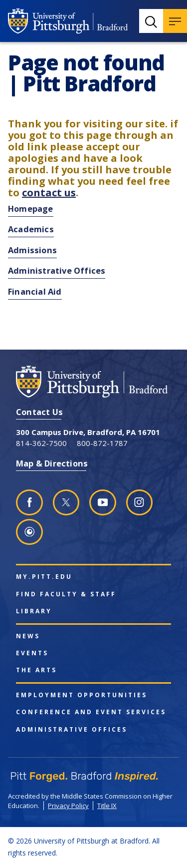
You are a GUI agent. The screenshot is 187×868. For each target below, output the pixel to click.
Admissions (32, 250)
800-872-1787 (102, 443)
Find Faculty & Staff (66, 594)
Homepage (31, 209)
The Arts (36, 670)
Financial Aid (35, 291)
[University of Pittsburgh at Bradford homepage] (68, 21)
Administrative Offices (57, 270)
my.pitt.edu (44, 577)
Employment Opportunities (82, 695)
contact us (49, 193)
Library (34, 611)
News (28, 636)
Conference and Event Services (91, 712)
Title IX (107, 806)
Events (32, 653)
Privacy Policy (68, 806)
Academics (31, 229)
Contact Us (39, 412)
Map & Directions (52, 463)
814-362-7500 (41, 443)
